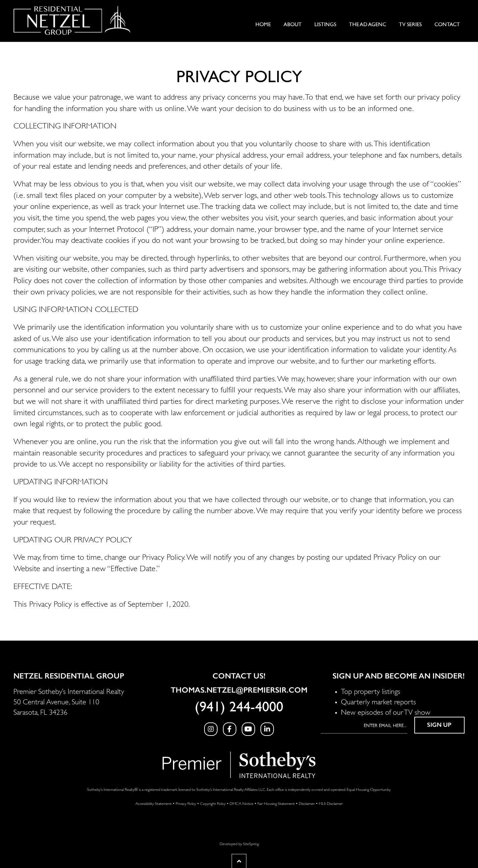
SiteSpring (251, 843)
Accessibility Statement (154, 803)
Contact (447, 24)
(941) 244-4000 (239, 707)
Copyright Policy (213, 803)
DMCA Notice (242, 803)
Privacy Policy (186, 803)
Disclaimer (307, 803)
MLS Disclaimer (331, 803)
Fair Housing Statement (276, 803)
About (293, 24)
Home (263, 24)
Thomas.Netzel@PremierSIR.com (239, 690)
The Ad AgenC (368, 24)
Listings (325, 24)
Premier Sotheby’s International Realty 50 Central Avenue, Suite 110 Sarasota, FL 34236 (69, 701)
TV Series (410, 24)
